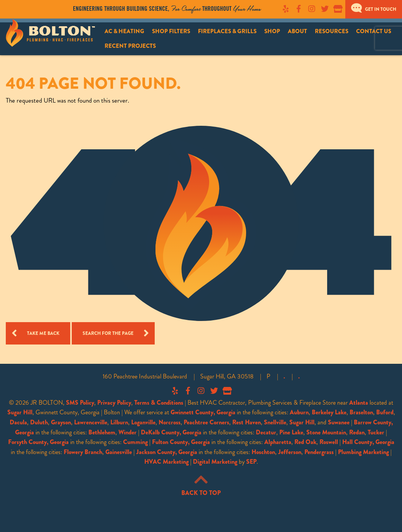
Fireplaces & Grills (227, 31)
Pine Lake (291, 432)
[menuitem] (124, 31)
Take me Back (43, 333)
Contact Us (374, 31)
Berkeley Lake (329, 412)
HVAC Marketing (166, 462)
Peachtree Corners (206, 422)
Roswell (329, 442)
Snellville (275, 422)
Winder (128, 432)
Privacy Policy (114, 403)
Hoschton (263, 452)
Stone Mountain (326, 432)
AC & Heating (124, 31)
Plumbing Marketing (363, 452)
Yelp (285, 9)
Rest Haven (247, 422)
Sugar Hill (20, 412)
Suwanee (339, 422)
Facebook (299, 9)
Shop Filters (171, 31)
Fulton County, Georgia (181, 442)
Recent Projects (130, 46)
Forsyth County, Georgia (38, 442)
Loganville (143, 422)
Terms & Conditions (159, 403)
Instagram (312, 9)
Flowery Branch (83, 452)
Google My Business (338, 9)
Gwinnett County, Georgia (203, 412)
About (297, 31)
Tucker (376, 432)
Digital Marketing (215, 462)
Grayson (61, 422)
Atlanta (359, 403)
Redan (357, 432)
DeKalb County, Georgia (171, 432)
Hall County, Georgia (368, 442)
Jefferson (290, 452)
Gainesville (119, 452)
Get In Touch (374, 9)
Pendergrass (319, 452)
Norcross (170, 422)
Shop (272, 31)
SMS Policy (80, 403)
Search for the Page (108, 333)
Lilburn (119, 422)
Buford (385, 412)
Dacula (18, 422)
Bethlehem (102, 432)
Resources (332, 31)
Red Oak (305, 442)
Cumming (135, 442)
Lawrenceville (91, 422)
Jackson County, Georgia (167, 452)
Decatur (266, 432)
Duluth (39, 422)
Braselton (361, 412)
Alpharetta (278, 442)
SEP (251, 462)
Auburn (299, 412)
